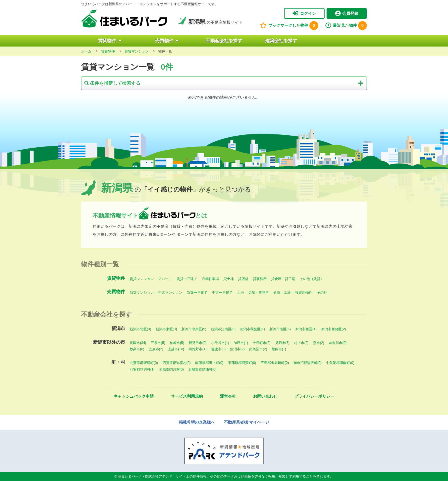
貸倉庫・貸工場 (283, 279)
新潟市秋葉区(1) (252, 329)
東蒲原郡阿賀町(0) (242, 363)
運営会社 (228, 396)
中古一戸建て (222, 293)
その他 (322, 293)
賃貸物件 (110, 41)
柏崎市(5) (177, 343)
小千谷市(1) (220, 343)
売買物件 (167, 41)
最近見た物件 (346, 26)
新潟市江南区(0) (223, 329)
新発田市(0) (198, 343)
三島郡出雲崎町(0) (275, 363)
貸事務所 (260, 279)
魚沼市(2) (237, 349)
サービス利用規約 (187, 396)
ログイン (304, 13)
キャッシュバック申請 (134, 396)
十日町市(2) (262, 343)
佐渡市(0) (218, 349)
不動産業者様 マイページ (247, 422)
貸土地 (229, 279)
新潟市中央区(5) (194, 329)
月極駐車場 (210, 279)
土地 (241, 293)
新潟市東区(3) (166, 329)
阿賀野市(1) (198, 349)
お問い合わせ (265, 396)
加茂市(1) (241, 343)
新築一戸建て (197, 293)
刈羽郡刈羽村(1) (142, 369)
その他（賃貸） (312, 279)
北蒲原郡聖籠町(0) (144, 363)
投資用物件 (304, 293)
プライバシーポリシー (314, 396)
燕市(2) (319, 343)
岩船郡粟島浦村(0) (202, 369)
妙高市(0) (137, 349)
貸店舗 (243, 279)
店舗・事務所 (259, 293)
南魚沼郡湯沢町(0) (308, 363)
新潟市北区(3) (140, 329)
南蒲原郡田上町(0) (209, 363)
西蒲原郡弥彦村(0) (177, 363)
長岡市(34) (138, 343)
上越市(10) (176, 349)
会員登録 (347, 13)
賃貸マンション (142, 279)
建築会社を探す (281, 41)
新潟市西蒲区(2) (334, 329)
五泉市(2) (156, 349)
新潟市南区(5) (280, 329)
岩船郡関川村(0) (172, 369)
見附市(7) (282, 343)
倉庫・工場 (282, 293)
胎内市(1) (279, 349)
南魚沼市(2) (258, 349)
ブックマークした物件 (289, 26)
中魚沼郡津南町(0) (340, 363)
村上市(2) (301, 343)
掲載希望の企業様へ (197, 422)
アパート (165, 279)
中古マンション (170, 293)
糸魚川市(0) (338, 343)
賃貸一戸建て (187, 279)
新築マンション (142, 293)
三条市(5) (158, 343)
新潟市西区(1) (306, 329)
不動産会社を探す (224, 41)
